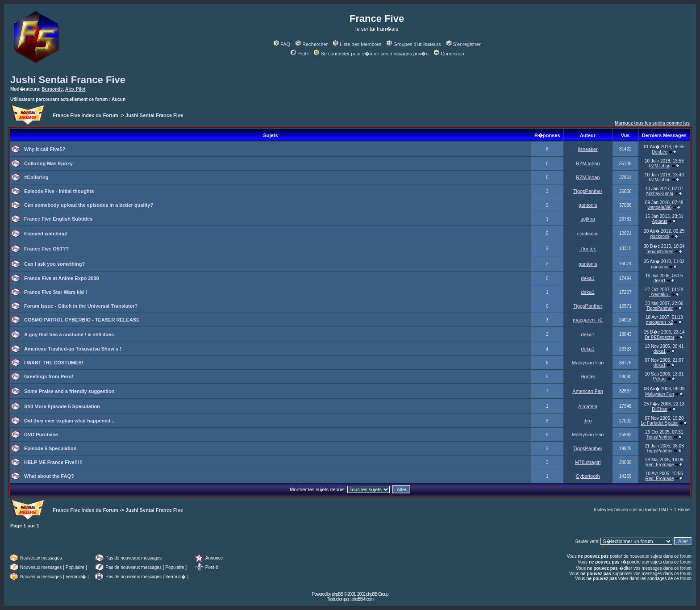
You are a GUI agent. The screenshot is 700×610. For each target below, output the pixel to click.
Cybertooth (588, 476)
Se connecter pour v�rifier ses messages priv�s (371, 54)
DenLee (660, 152)
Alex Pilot (75, 89)
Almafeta (588, 406)
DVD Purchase (41, 435)
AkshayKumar (659, 194)
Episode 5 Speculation (50, 448)
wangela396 (659, 207)
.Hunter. (588, 249)
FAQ (282, 44)
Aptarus (659, 221)
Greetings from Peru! (49, 376)
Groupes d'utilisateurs (414, 44)
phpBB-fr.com (362, 599)
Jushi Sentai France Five (68, 80)
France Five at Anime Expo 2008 (62, 278)
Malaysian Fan (588, 363)
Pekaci (659, 379)
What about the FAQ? (49, 476)
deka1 (588, 278)
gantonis (588, 205)
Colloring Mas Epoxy (48, 163)
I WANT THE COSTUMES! (54, 363)
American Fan (587, 391)
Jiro (588, 421)
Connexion (449, 54)
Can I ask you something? (54, 264)
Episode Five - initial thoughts (59, 191)
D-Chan (659, 409)
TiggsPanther (588, 191)
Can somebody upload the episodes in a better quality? (89, 205)
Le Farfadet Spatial (660, 423)
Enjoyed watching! (46, 234)
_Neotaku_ (659, 295)
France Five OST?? (46, 249)
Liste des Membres (357, 44)
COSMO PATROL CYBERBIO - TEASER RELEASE (82, 320)
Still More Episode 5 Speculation (62, 406)
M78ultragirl (588, 462)
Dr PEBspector (659, 337)
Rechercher (312, 44)
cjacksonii (588, 234)
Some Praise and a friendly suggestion (69, 391)
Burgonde (52, 89)
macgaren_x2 (588, 320)
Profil (300, 54)
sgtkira (587, 219)
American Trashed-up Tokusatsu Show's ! (73, 349)
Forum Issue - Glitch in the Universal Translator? (81, 306)
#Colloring (36, 177)
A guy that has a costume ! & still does (69, 334)
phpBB (337, 594)
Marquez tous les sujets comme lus (652, 123)
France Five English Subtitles (58, 219)
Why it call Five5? (45, 149)
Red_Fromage (659, 465)
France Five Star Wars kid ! (56, 292)
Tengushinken (660, 252)
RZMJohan (588, 163)
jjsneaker (588, 149)
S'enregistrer (464, 44)
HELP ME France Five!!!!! (53, 462)
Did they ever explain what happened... (69, 421)
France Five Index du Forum (85, 115)
